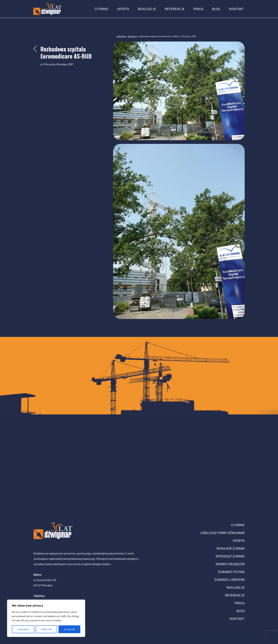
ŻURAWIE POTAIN (231, 572)
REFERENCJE (235, 595)
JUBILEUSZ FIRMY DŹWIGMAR (222, 533)
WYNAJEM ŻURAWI (231, 548)
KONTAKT (237, 619)
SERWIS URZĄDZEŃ (230, 564)
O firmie (102, 9)
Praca (198, 9)
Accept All (69, 629)
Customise (23, 629)
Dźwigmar (121, 36)
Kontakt (236, 9)
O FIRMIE (238, 525)
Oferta (123, 9)
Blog (216, 9)
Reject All (46, 629)
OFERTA (239, 540)
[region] (46, 618)
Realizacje (147, 9)
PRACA (240, 603)
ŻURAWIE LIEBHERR (229, 580)
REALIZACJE (236, 587)
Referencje (175, 9)
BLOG (241, 611)
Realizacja (133, 36)
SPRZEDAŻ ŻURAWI (230, 556)
